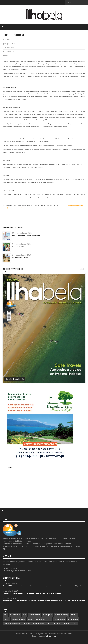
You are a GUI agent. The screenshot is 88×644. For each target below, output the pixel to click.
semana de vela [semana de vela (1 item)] (59, 619)
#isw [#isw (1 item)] (5, 615)
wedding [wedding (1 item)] (66, 623)
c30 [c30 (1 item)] (24, 615)
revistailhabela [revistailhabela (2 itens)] (41, 619)
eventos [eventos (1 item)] (74, 615)
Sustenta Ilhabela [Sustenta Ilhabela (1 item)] (39, 623)
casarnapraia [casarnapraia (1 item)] (47, 615)
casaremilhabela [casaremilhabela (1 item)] (34, 615)
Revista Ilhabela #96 (15, 379)
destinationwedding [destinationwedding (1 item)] (61, 615)
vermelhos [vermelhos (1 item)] (57, 623)
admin (6, 55)
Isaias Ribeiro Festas (20, 257)
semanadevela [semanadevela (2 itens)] (73, 619)
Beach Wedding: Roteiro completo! (26, 235)
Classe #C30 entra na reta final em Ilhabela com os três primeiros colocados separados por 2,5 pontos (43, 586)
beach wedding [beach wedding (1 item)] (15, 615)
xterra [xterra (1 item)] (74, 623)
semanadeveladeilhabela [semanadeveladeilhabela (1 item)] (12, 623)
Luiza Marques (18, 246)
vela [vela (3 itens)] (49, 623)
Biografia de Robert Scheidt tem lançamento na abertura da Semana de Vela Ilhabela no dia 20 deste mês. (44, 601)
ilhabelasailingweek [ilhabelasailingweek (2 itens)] (19, 619)
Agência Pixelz (51, 636)
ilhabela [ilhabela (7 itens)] (6, 619)
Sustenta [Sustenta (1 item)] (27, 623)
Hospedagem (10, 51)
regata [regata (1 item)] (30, 619)
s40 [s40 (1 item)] (50, 619)
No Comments (10, 48)
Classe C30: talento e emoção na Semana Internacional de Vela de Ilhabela (32, 593)
